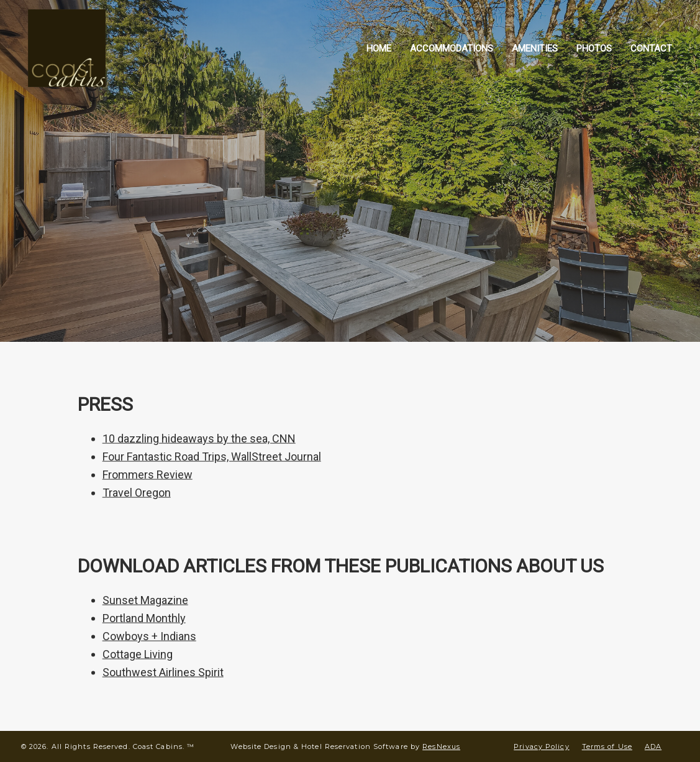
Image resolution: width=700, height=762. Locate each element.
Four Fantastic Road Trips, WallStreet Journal (212, 457)
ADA (653, 746)
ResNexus (441, 746)
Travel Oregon (137, 493)
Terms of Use (607, 746)
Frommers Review (148, 475)
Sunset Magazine (145, 600)
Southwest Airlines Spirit (163, 672)
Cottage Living (138, 654)
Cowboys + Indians (149, 636)
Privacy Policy (541, 746)
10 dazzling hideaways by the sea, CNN (199, 438)
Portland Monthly (144, 618)
